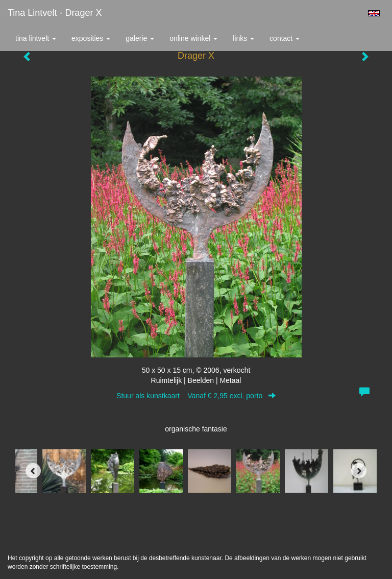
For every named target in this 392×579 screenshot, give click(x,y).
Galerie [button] (140, 38)
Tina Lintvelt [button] (36, 38)
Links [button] (243, 38)
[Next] (359, 471)
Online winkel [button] (193, 38)
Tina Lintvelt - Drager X (55, 13)
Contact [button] (285, 38)
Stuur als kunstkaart (196, 396)
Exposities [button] (91, 38)
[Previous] (33, 471)
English (374, 13)
